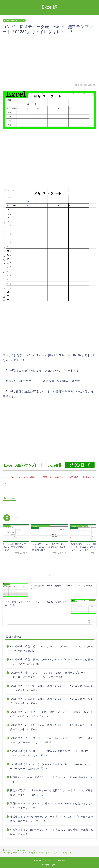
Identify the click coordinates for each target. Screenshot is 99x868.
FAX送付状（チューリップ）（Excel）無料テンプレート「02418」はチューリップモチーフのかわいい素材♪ (51, 740)
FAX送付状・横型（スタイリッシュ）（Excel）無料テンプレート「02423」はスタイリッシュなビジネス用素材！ (48, 674)
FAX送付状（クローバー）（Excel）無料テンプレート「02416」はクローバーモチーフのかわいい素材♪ (51, 766)
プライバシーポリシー (43, 860)
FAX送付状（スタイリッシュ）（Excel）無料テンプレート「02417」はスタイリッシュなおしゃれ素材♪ (51, 753)
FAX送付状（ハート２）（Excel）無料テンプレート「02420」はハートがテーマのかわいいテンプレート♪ (51, 713)
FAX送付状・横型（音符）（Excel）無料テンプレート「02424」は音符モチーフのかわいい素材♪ (51, 661)
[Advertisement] (49, 59)
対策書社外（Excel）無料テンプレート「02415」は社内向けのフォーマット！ (52, 779)
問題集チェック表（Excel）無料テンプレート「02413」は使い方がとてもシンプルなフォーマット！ (52, 805)
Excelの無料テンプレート (14, 20)
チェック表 (10, 498)
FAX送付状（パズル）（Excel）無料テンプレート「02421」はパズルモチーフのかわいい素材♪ (51, 700)
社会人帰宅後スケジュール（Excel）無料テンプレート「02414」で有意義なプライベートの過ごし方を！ (52, 792)
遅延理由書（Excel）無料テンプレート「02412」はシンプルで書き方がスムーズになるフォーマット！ (52, 818)
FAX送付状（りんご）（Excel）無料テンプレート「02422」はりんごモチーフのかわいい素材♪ (51, 687)
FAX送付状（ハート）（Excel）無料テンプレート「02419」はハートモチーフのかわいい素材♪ (51, 727)
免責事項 (62, 860)
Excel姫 (50, 7)
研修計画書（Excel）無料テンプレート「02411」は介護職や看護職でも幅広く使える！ (52, 831)
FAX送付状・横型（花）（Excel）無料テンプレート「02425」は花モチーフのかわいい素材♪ (51, 648)
